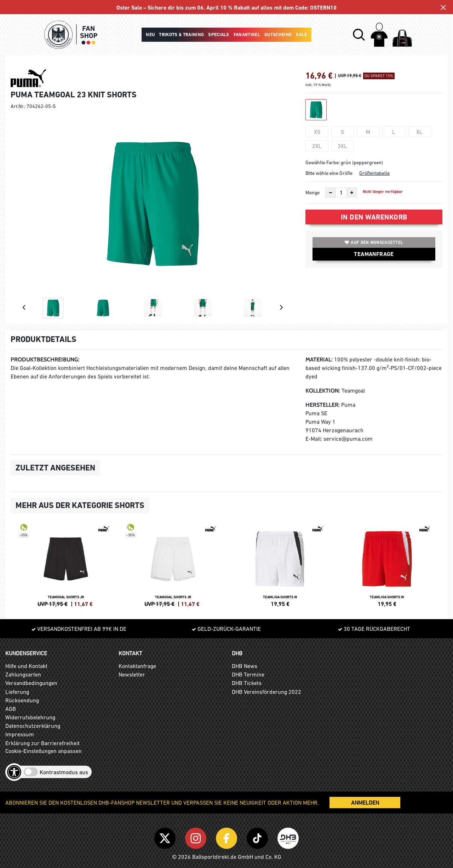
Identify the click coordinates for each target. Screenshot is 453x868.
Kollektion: (323, 391)
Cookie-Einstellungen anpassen (44, 751)
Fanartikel (247, 35)
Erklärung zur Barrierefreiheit (42, 743)
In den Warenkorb (374, 217)
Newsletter (132, 674)
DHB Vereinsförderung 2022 (266, 692)
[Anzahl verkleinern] (331, 193)
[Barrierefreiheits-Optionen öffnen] (14, 772)
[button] (359, 35)
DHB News (245, 666)
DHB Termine (248, 674)
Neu (150, 35)
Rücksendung (22, 700)
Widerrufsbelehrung (30, 717)
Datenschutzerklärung (33, 726)
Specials (219, 35)
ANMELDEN (365, 803)
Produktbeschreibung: (45, 359)
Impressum (20, 734)
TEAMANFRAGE (374, 254)
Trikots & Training (181, 35)
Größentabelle (374, 173)
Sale (301, 35)
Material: (319, 359)
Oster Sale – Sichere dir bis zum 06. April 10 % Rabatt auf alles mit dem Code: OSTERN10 (227, 8)
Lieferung (17, 692)
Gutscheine (278, 35)
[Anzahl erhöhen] (352, 193)
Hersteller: (323, 405)
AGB (11, 709)
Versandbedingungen (31, 683)
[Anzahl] (341, 193)
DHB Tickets (247, 683)
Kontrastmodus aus (64, 772)
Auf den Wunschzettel (374, 242)
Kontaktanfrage (137, 666)
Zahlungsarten (23, 674)
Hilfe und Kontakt (26, 666)
